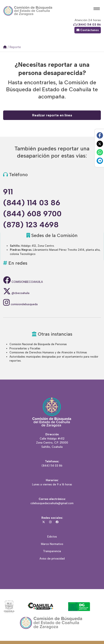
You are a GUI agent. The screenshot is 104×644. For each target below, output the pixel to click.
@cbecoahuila (16, 293)
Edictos (52, 537)
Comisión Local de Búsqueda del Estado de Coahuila (28, 11)
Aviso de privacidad (52, 559)
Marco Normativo (52, 544)
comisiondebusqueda (20, 304)
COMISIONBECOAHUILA (23, 282)
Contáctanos (88, 30)
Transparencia (52, 551)
